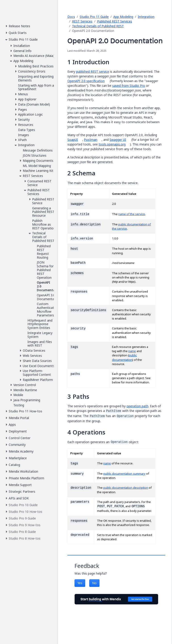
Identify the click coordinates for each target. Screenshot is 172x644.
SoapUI (73, 140)
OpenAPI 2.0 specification (86, 81)
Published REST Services (115, 21)
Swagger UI (118, 140)
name (132, 351)
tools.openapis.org (112, 144)
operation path (137, 406)
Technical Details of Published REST (98, 26)
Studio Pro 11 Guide (94, 17)
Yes (80, 583)
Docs (71, 17)
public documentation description (126, 488)
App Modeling (123, 17)
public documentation (124, 357)
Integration (146, 17)
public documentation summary (124, 474)
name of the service (132, 214)
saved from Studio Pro (129, 86)
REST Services (82, 21)
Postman (91, 140)
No (94, 583)
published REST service (93, 72)
